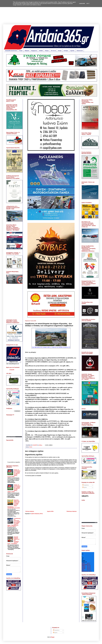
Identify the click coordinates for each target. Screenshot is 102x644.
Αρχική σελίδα (50, 511)
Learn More (82, 4)
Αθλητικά (27, 51)
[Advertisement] (51, 13)
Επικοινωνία (80, 51)
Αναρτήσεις (86, 485)
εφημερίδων (18, 462)
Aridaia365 (12, 370)
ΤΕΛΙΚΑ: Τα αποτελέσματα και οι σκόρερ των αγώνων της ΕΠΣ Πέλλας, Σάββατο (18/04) (14, 488)
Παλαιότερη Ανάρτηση (72, 511)
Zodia (96, 523)
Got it (88, 4)
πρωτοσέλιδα (11, 462)
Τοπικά (21, 51)
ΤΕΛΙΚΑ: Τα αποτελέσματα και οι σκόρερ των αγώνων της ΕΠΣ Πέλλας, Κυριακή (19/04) (14, 473)
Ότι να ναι (53, 51)
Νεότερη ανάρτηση (30, 511)
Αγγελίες (72, 51)
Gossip (60, 51)
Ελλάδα (41, 51)
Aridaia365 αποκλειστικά (11, 51)
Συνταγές (66, 51)
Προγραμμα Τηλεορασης (11, 437)
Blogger (53, 637)
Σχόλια (85, 487)
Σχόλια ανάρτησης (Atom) (37, 514)
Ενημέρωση (34, 51)
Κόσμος (47, 51)
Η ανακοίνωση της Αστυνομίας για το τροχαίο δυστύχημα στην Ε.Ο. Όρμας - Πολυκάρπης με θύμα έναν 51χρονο (14, 522)
